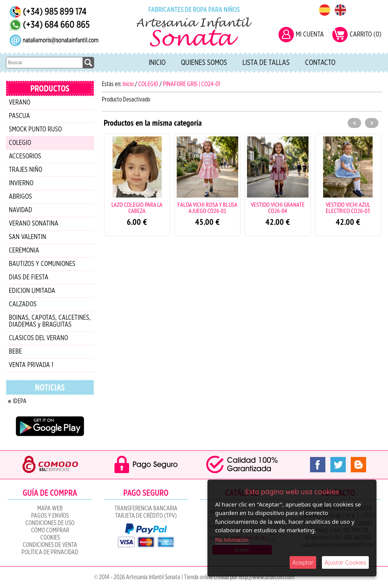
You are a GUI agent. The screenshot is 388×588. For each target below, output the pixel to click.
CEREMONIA (24, 251)
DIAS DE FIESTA (29, 277)
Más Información (232, 540)
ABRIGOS (20, 197)
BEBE (15, 352)
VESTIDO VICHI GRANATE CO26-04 (278, 208)
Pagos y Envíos (50, 516)
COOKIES (50, 538)
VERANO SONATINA (34, 224)
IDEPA (20, 401)
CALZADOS (23, 304)
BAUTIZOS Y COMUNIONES (42, 264)
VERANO (20, 103)
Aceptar (303, 562)
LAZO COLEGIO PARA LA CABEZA (137, 208)
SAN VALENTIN (27, 237)
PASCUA (19, 116)
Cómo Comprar (50, 530)
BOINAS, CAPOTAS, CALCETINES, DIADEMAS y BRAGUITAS (50, 321)
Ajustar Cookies (345, 562)
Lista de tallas (266, 63)
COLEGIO (20, 143)
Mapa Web (50, 508)
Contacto (320, 63)
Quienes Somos (204, 63)
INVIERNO (21, 183)
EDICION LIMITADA (32, 291)
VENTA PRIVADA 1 (31, 365)
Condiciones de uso (50, 523)
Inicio (157, 63)
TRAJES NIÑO (26, 170)
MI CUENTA (310, 35)
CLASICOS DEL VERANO (38, 338)
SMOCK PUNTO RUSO (35, 130)
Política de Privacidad (50, 552)
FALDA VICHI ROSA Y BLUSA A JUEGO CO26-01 (207, 208)
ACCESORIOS (25, 156)
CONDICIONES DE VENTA (50, 545)
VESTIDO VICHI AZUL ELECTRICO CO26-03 (348, 208)
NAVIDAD (21, 210)
